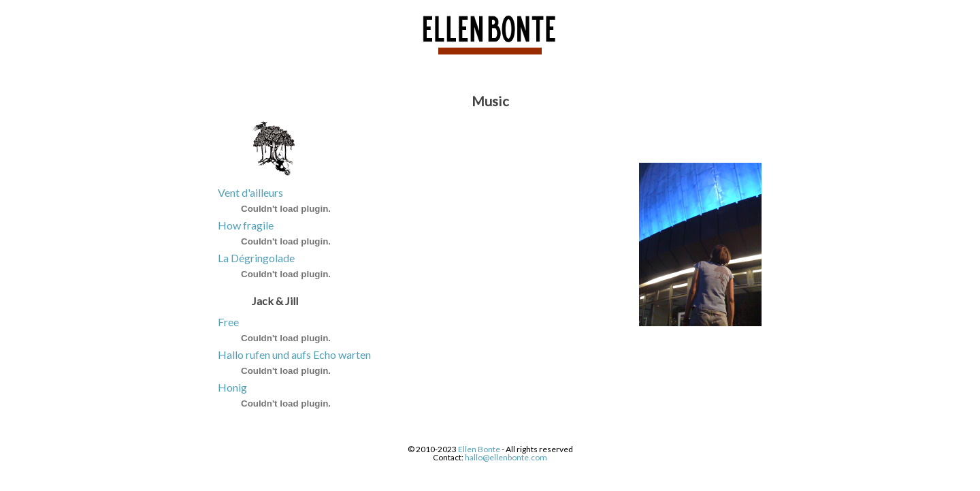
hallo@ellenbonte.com (506, 457)
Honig (232, 387)
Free (228, 322)
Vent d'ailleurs (250, 192)
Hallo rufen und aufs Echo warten (294, 354)
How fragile (246, 225)
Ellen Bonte (479, 449)
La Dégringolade (256, 258)
